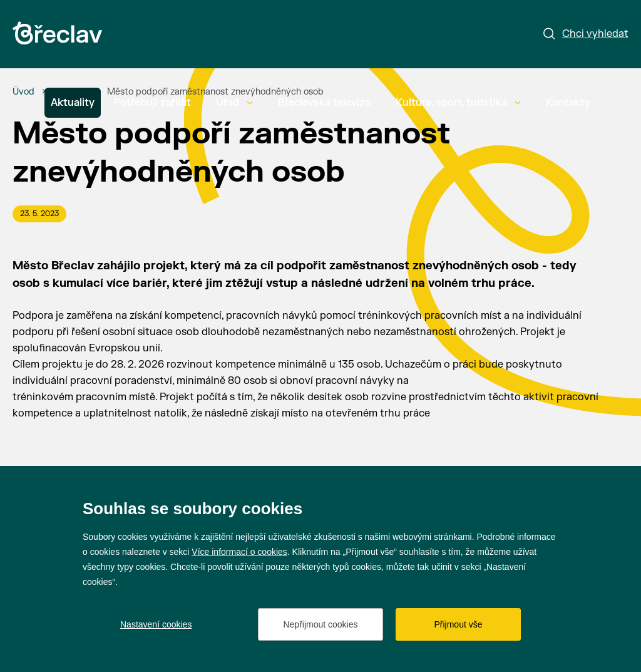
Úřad (234, 103)
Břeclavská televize (324, 103)
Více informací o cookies (239, 552)
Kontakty (568, 103)
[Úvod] (23, 92)
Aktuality (73, 103)
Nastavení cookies (156, 624)
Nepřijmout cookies (320, 624)
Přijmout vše (458, 624)
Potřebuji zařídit (152, 103)
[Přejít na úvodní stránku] (57, 33)
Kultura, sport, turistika (458, 103)
